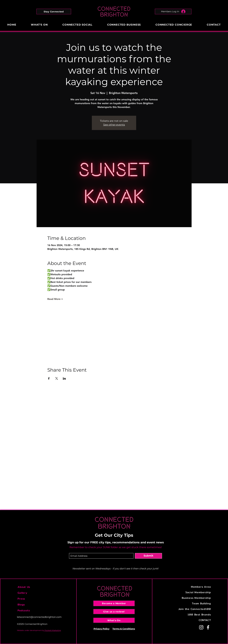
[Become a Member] (114, 603)
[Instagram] (201, 627)
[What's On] (114, 620)
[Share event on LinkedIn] (64, 378)
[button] (54, 12)
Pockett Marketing (53, 630)
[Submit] (148, 556)
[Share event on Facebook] (49, 378)
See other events (114, 125)
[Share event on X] (57, 378)
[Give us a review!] (114, 612)
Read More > (55, 299)
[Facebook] (208, 627)
